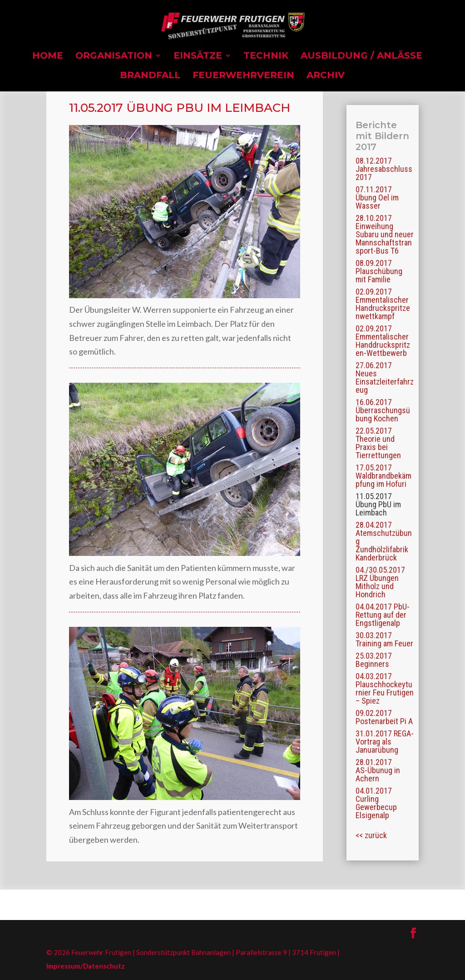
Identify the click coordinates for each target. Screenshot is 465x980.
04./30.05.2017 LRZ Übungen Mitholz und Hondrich (380, 582)
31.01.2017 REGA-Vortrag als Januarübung (385, 742)
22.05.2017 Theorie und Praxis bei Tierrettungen (378, 443)
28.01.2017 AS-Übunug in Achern (378, 770)
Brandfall (150, 76)
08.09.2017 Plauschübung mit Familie (379, 271)
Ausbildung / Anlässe (361, 57)
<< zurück (371, 835)
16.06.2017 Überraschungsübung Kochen (383, 410)
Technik (266, 57)
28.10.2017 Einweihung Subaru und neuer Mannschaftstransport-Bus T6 (385, 234)
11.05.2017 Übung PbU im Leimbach (378, 504)
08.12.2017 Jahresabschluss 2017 (384, 169)
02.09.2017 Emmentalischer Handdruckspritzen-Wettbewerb (383, 341)
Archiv (326, 76)
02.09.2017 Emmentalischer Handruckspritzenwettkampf (383, 304)
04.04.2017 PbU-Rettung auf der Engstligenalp (383, 615)
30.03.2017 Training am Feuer (384, 639)
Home (48, 57)
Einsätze (198, 57)
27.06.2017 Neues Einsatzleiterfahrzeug (385, 377)
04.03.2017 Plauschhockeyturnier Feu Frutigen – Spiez (385, 688)
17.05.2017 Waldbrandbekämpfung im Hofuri (383, 476)
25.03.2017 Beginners (374, 660)
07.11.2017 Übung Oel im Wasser (377, 197)
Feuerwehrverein (243, 76)
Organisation (114, 57)
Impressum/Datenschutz (86, 966)
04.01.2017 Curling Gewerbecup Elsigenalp (376, 803)
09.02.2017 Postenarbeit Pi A (384, 717)
